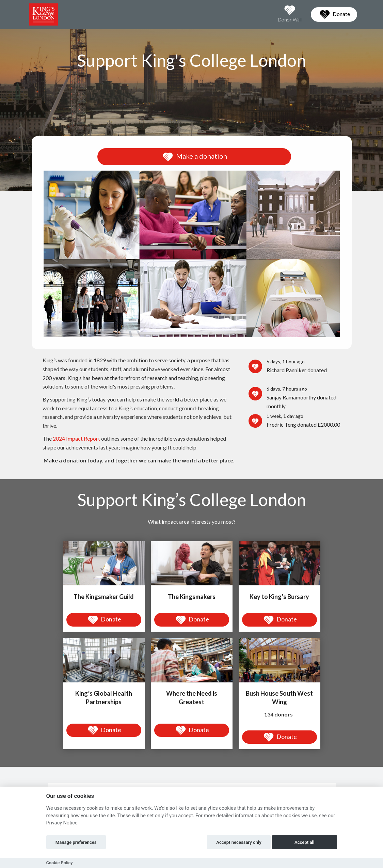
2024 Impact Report (76, 438)
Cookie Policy (60, 863)
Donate (334, 14)
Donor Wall (290, 14)
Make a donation (194, 157)
